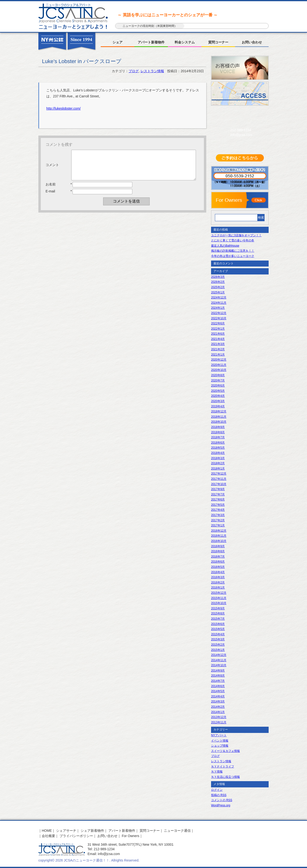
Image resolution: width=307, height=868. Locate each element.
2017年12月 (219, 474)
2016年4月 (218, 572)
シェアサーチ (66, 831)
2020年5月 (218, 391)
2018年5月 (218, 448)
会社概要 (48, 836)
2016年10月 (219, 541)
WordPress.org (221, 805)
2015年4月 (218, 634)
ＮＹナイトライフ (223, 767)
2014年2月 (218, 707)
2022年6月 (218, 323)
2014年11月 (219, 660)
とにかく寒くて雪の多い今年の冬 (233, 240)
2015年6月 (218, 624)
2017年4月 (218, 510)
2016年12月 (219, 531)
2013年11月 (219, 722)
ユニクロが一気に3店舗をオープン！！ (236, 235)
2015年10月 (219, 603)
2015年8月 (218, 613)
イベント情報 (220, 741)
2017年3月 (218, 515)
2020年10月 (219, 370)
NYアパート (219, 735)
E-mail (50, 197)
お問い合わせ (252, 42)
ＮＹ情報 (217, 772)
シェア (118, 42)
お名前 (51, 190)
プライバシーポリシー (76, 836)
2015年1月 (218, 650)
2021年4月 (218, 339)
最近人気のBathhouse (225, 246)
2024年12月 (219, 297)
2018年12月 (219, 411)
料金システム (185, 42)
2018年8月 (218, 432)
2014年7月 (218, 681)
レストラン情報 (152, 71)
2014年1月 (218, 712)
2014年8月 (218, 676)
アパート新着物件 (151, 42)
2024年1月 (218, 308)
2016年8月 (218, 551)
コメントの (222, 800)
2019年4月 (218, 406)
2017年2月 (218, 520)
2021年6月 (218, 334)
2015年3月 (218, 639)
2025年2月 (218, 287)
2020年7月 (218, 380)
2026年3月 (218, 277)
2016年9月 (218, 546)
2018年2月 (218, 463)
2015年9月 (218, 608)
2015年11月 (219, 598)
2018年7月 (218, 437)
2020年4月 (218, 396)
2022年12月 (219, 313)
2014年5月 (218, 691)
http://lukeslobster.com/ (63, 108)
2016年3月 (218, 577)
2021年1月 (218, 355)
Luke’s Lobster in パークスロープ (82, 61)
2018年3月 (218, 458)
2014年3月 (218, 702)
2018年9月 (218, 427)
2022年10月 (219, 318)
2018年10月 (219, 422)
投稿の (219, 795)
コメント (52, 168)
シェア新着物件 (92, 831)
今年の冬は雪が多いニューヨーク (233, 256)
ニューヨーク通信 (177, 831)
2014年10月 (219, 665)
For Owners (131, 836)
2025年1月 (218, 292)
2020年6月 (218, 386)
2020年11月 (219, 365)
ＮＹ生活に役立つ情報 (225, 777)
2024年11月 (219, 303)
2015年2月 (218, 645)
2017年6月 (218, 499)
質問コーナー (218, 42)
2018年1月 (218, 469)
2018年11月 (219, 417)
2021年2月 (218, 349)
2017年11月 (219, 479)
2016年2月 (218, 583)
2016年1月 (218, 588)
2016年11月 (219, 536)
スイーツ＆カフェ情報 (225, 751)
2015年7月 (218, 619)
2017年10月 (219, 484)
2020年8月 (218, 375)
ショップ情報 (220, 746)
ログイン (217, 790)
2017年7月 (218, 494)
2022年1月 (218, 329)
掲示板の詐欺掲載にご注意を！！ (233, 251)
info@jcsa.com (241, 135)
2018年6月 (218, 443)
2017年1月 (218, 525)
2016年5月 (218, 567)
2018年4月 (218, 453)
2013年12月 (219, 717)
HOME (47, 831)
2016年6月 (218, 562)
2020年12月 (219, 360)
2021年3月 (218, 344)
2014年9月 (218, 671)
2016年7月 (218, 557)
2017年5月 (218, 505)
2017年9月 (218, 489)
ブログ (134, 71)
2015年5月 (218, 629)
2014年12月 (219, 655)
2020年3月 (218, 401)
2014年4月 (218, 696)
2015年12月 (219, 593)
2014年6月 (218, 686)
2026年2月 (218, 282)
